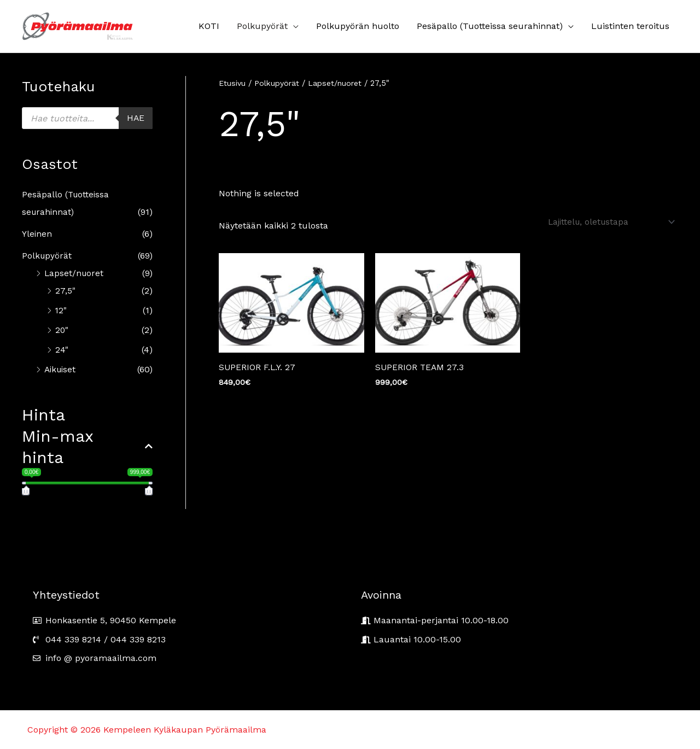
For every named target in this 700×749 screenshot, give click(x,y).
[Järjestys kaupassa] (605, 222)
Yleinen (37, 234)
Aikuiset (61, 369)
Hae (135, 118)
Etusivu (233, 83)
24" (62, 350)
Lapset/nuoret (75, 273)
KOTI (209, 26)
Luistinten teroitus (630, 26)
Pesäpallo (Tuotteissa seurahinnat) (490, 26)
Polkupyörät (262, 26)
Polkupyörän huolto (358, 26)
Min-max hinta (87, 447)
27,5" (65, 291)
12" (61, 310)
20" (62, 330)
